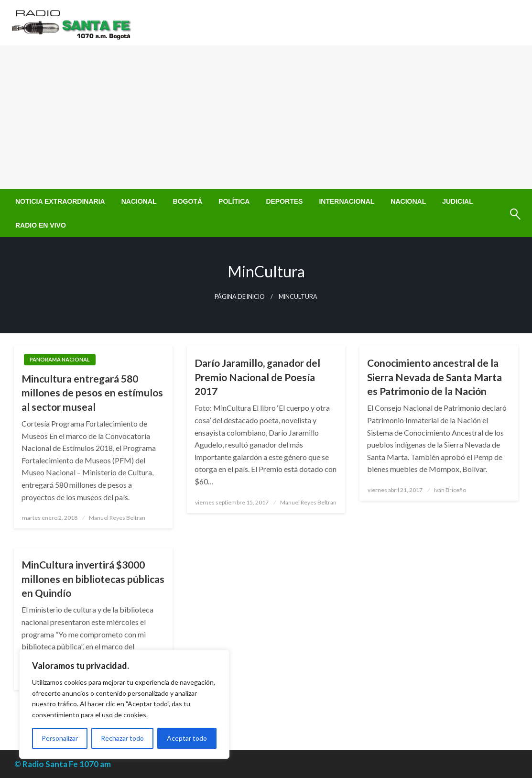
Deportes (284, 201)
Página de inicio (240, 297)
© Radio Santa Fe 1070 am (63, 764)
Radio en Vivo (41, 225)
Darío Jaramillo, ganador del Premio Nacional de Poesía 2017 (257, 377)
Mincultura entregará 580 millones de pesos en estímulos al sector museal (92, 393)
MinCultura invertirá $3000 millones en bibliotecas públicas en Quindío (93, 579)
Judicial (458, 201)
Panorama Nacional (60, 359)
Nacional (139, 201)
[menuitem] (60, 201)
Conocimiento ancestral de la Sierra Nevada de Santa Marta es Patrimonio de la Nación (434, 377)
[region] (124, 704)
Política (234, 201)
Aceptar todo (187, 738)
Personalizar (60, 738)
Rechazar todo (122, 738)
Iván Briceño (450, 490)
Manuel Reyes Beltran (117, 518)
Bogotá (188, 201)
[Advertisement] (266, 117)
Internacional (347, 201)
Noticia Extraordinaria (60, 201)
